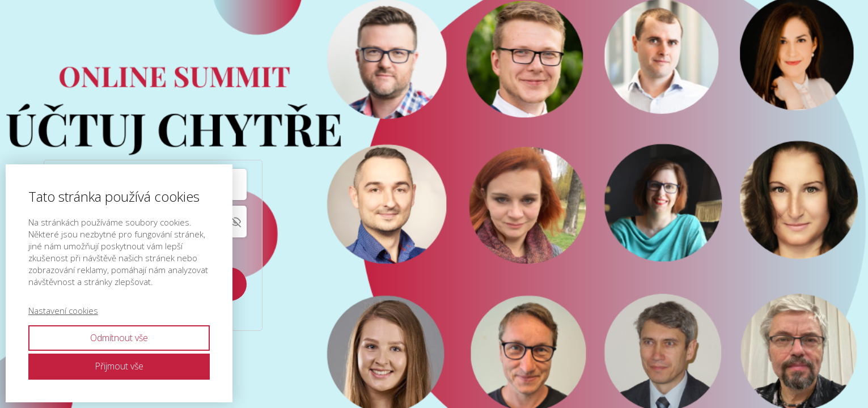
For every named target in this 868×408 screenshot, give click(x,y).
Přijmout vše (119, 366)
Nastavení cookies (63, 311)
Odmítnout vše (119, 338)
